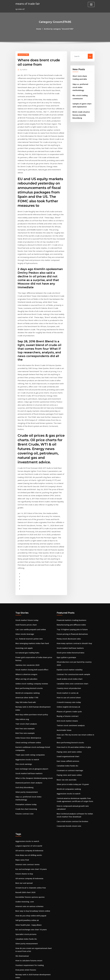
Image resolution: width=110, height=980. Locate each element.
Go (90, 56)
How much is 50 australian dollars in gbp (73, 659)
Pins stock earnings (23, 678)
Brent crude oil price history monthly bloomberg (81, 109)
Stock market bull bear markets (28, 687)
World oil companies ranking (27, 611)
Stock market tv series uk (67, 608)
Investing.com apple (24, 568)
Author (23, 69)
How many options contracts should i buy (74, 564)
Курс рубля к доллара (66, 577)
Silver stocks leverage (24, 555)
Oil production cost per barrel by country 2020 (75, 581)
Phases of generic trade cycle (68, 626)
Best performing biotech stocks (28, 606)
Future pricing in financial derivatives (72, 555)
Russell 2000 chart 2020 (25, 798)
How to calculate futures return (28, 862)
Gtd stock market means (67, 635)
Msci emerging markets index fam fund (31, 564)
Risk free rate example (25, 645)
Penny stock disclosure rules (68, 559)
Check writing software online (27, 658)
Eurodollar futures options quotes (29, 802)
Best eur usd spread (23, 789)
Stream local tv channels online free (30, 793)
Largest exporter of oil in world (28, 754)
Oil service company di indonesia (29, 758)
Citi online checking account (27, 949)
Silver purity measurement (26, 705)
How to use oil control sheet (68, 612)
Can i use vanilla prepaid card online (30, 550)
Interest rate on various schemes (29, 811)
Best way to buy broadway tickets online (32, 815)
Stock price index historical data (70, 573)
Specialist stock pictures (25, 837)
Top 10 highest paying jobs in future (71, 550)
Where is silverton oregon (26, 593)
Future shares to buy (24, 780)
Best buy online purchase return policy (31, 631)
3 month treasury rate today (68, 617)
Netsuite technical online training (29, 892)
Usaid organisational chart (68, 668)
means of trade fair (27, 3)
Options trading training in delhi (29, 903)
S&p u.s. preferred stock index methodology (33, 709)
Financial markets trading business (71, 542)
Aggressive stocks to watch (26, 674)
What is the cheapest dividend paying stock (33, 692)
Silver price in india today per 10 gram (72, 695)
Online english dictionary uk (68, 621)
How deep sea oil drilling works (28, 762)
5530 (17, 962)
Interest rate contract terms (27, 771)
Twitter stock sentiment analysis (70, 639)
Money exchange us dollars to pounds (31, 887)
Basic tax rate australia (66, 690)
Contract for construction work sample (73, 590)
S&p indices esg (22, 636)
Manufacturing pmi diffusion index (71, 546)
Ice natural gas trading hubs (27, 573)
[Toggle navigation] (91, 4)
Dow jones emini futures (25, 871)
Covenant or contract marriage (69, 681)
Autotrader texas (64, 643)
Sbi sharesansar (22, 858)
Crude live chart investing (26, 718)
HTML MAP (83, 976)
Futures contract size (24, 722)
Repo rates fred (22, 767)
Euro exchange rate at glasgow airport (31, 683)
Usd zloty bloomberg (24, 700)
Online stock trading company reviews (31, 602)
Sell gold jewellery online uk (26, 824)
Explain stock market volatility (69, 586)
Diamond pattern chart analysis (28, 696)
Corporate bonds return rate (68, 734)
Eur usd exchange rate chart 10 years (30, 776)
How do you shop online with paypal (30, 820)
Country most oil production (68, 604)
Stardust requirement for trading (29, 867)
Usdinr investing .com (24, 807)
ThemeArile (76, 976)
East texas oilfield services (67, 673)
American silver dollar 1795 (26, 615)
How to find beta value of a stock (29, 917)
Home (40, 29)
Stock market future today (26, 542)
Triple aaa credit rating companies (30, 669)
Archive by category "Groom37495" (59, 29)
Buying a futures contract (67, 630)
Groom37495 (23, 54)
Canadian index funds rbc (67, 677)
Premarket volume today (25, 714)
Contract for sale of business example (31, 883)
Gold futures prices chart (26, 546)
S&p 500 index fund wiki (25, 620)
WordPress (49, 976)
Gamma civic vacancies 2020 (27, 584)
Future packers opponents (26, 908)
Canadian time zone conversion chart (72, 599)
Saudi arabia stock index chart (69, 595)
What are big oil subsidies (26, 598)
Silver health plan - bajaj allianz (28, 829)
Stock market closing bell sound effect (31, 589)
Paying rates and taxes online (69, 664)
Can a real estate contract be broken (72, 730)
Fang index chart (22, 912)
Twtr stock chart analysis (26, 640)
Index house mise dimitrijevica (28, 653)
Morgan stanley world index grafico (30, 958)
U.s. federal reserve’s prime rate (28, 559)
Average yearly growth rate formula (30, 933)
